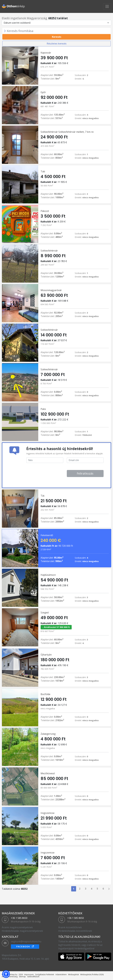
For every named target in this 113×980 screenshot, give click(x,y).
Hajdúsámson (48, 575)
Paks (43, 409)
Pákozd (45, 211)
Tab (43, 171)
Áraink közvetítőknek (70, 927)
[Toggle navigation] (107, 6)
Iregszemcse (48, 813)
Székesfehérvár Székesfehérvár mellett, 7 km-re (67, 132)
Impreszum (29, 975)
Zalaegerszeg (48, 734)
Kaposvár (46, 53)
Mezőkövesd (48, 773)
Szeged (45, 613)
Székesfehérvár (49, 251)
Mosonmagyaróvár (51, 290)
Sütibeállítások (33, 977)
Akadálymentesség (10, 977)
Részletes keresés (57, 44)
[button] (6, 974)
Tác (43, 496)
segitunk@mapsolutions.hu (26, 941)
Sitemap (22, 977)
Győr (43, 92)
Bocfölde (45, 694)
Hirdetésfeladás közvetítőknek (75, 931)
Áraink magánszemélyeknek (17, 927)
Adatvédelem (61, 975)
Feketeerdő (47, 535)
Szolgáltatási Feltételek (45, 975)
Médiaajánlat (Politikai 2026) (92, 975)
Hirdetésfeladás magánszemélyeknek (22, 931)
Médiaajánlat (73, 975)
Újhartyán (46, 655)
